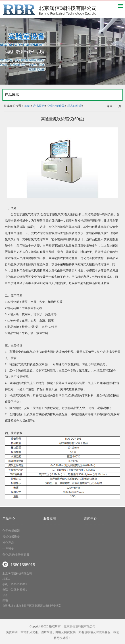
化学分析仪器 (56, 106)
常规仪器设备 (11, 539)
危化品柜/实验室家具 (16, 557)
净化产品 (8, 545)
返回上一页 (114, 106)
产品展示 (39, 106)
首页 (27, 106)
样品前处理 (74, 106)
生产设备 (8, 551)
